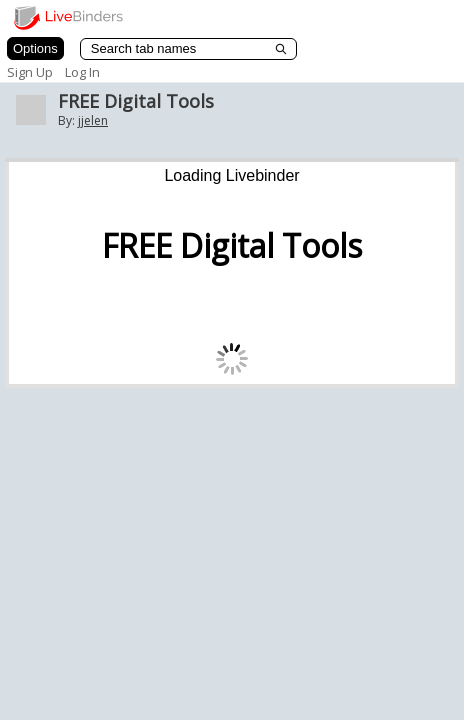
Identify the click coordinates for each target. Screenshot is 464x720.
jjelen (93, 120)
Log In (82, 72)
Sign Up (30, 72)
